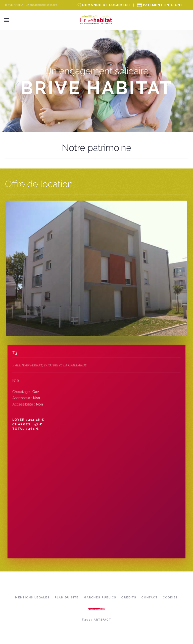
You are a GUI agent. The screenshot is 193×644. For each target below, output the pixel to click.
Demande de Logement (106, 5)
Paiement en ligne (163, 5)
